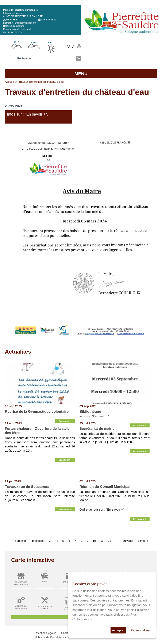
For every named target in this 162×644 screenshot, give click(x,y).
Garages (45, 581)
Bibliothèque (90, 412)
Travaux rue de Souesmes (27, 487)
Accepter (118, 630)
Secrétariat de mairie (97, 429)
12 (109, 541)
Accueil (9, 82)
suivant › (128, 541)
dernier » (143, 541)
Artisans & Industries (21, 607)
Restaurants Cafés (45, 607)
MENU (81, 74)
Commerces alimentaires (21, 583)
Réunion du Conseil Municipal (105, 487)
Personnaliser (140, 630)
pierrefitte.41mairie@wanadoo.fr (20, 23)
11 (102, 541)
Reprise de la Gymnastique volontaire (37, 412)
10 (94, 541)
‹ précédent (38, 541)
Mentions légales (46, 633)
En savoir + (65, 421)
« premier (20, 541)
